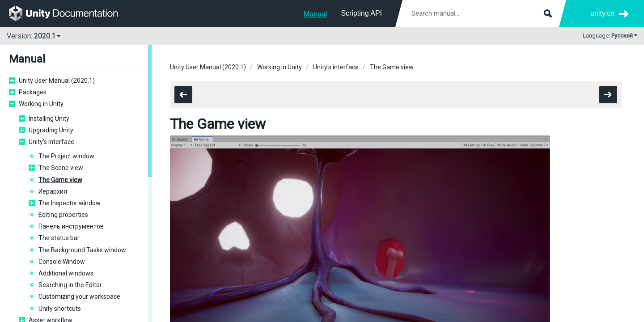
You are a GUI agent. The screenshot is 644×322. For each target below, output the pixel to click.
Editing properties (63, 215)
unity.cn (602, 13)
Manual (315, 14)
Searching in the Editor (70, 285)
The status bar (59, 238)
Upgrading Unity (51, 130)
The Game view (60, 180)
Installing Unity (49, 119)
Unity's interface (51, 142)
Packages (33, 92)
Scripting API (361, 13)
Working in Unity (41, 104)
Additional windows (66, 273)
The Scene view (61, 168)
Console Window (62, 262)
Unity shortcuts (60, 309)
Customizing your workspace (79, 297)
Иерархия (53, 191)
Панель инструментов (71, 226)
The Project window (66, 156)
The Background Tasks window (82, 250)
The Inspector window (70, 203)
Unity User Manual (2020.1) (57, 80)
